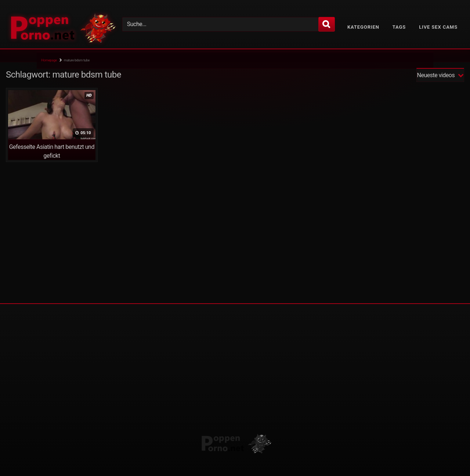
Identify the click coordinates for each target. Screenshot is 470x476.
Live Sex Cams (438, 27)
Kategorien (363, 27)
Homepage (49, 60)
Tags (399, 27)
